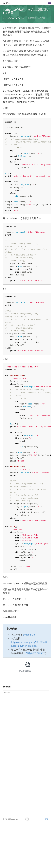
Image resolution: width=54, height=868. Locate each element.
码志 (7, 3)
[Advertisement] (27, 765)
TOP (47, 861)
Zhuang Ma (29, 676)
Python (21, 18)
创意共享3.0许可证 (35, 695)
